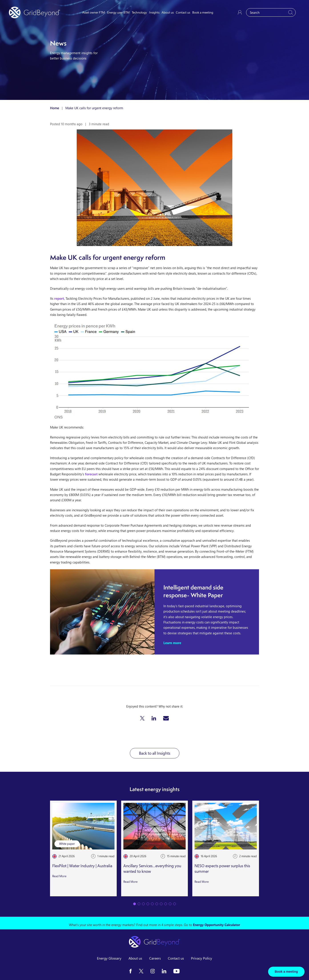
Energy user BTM (118, 12)
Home (55, 108)
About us (168, 12)
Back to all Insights (155, 753)
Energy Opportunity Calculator (217, 925)
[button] (142, 718)
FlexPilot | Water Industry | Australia (82, 866)
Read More (59, 876)
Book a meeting (203, 12)
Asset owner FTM (94, 12)
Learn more (172, 643)
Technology (139, 12)
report (59, 298)
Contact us (183, 12)
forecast (91, 474)
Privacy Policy (202, 958)
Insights (154, 12)
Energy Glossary (109, 958)
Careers (155, 958)
